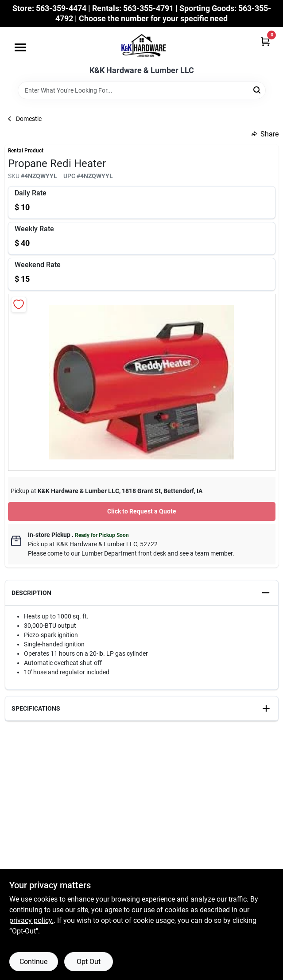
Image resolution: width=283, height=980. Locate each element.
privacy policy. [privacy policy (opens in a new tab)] (31, 920)
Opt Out (89, 962)
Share (265, 134)
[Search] (258, 90)
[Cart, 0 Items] (265, 41)
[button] (142, 593)
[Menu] (20, 47)
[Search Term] (142, 90)
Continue (33, 962)
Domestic (29, 119)
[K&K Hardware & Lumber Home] (142, 47)
